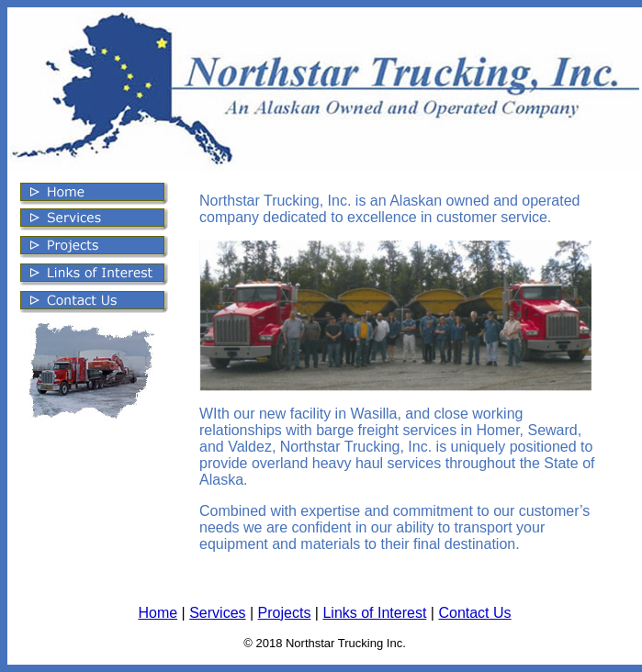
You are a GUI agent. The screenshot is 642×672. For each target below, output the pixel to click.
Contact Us (474, 613)
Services (217, 613)
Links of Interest (374, 613)
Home (158, 613)
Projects (285, 613)
